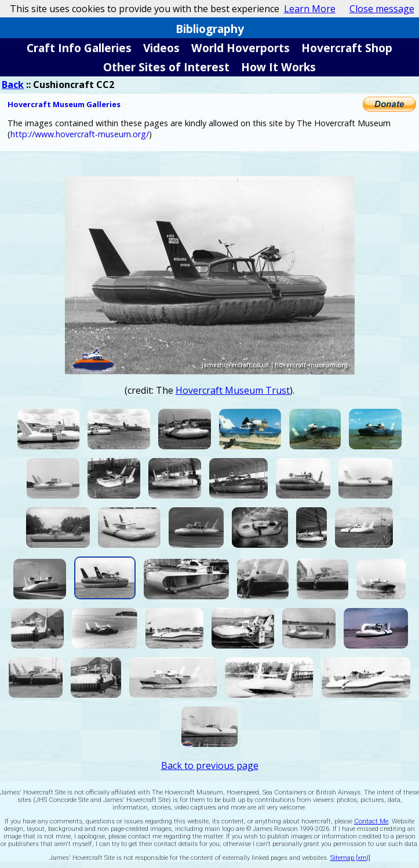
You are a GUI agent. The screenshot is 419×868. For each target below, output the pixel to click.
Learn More (310, 9)
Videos (161, 48)
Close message (382, 9)
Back (13, 85)
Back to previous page (210, 766)
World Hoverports (241, 48)
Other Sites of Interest (166, 67)
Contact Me (371, 821)
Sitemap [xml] (350, 858)
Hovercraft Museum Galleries (64, 104)
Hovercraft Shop (347, 48)
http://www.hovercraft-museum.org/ (80, 134)
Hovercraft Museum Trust (233, 390)
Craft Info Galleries (79, 48)
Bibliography (210, 29)
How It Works (278, 67)
